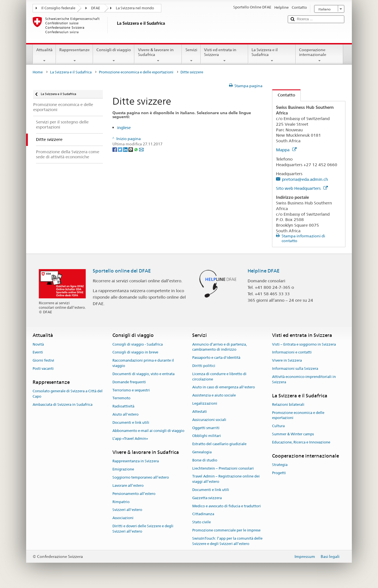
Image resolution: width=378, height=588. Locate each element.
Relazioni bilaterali (288, 405)
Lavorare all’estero (128, 486)
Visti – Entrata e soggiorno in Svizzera (304, 344)
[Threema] (131, 149)
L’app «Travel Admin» (130, 439)
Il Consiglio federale (58, 8)
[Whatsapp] (136, 149)
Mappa (286, 150)
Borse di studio (205, 460)
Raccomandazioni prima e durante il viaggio (143, 363)
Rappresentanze (74, 55)
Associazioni (123, 518)
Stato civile (202, 522)
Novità (38, 344)
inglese (124, 128)
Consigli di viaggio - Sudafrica (138, 344)
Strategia (280, 465)
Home (38, 72)
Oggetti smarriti (206, 428)
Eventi (38, 352)
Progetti (279, 473)
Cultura (278, 426)
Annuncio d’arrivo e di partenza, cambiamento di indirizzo (219, 347)
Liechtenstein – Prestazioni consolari (223, 468)
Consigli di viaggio (114, 55)
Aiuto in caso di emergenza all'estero (224, 387)
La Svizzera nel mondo (135, 8)
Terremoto (121, 398)
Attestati (200, 412)
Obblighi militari (207, 436)
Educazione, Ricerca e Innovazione (301, 442)
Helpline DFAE (264, 271)
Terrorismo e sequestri (131, 390)
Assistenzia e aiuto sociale (214, 396)
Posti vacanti (43, 369)
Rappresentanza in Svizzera (136, 461)
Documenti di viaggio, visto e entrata (143, 374)
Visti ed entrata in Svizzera (224, 55)
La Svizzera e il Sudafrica (272, 55)
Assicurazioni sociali (209, 420)
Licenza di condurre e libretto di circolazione (219, 377)
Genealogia (202, 452)
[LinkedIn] (126, 149)
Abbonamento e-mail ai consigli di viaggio (148, 431)
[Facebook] (115, 149)
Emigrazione (123, 469)
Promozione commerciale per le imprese (226, 530)
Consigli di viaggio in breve (135, 352)
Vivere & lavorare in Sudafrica (158, 55)
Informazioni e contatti (292, 352)
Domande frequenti (129, 382)
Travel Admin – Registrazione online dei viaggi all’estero (226, 479)
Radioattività (123, 406)
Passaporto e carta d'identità (216, 358)
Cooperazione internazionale (319, 55)
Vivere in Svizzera (287, 361)
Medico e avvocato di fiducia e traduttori (227, 506)
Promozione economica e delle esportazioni (136, 72)
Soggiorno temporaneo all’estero (141, 477)
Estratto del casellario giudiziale (219, 444)
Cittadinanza (203, 514)
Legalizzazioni (205, 403)
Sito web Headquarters (302, 188)
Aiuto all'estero (125, 414)
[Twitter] (120, 149)
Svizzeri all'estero (127, 510)
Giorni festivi (43, 361)
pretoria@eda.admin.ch (305, 179)
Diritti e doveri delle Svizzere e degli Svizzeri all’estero (143, 529)
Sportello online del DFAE (122, 271)
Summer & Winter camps (293, 434)
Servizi (191, 55)
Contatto (284, 95)
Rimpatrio (121, 502)
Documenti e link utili (131, 423)
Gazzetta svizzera (207, 498)
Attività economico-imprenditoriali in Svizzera (304, 379)
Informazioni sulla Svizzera (295, 369)
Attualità (44, 55)
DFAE (96, 8)
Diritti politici (204, 366)
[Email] (141, 149)
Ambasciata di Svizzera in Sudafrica (63, 405)
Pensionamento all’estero (134, 494)
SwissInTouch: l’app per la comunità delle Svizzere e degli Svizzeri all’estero (227, 541)
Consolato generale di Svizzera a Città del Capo (68, 394)
